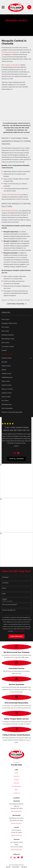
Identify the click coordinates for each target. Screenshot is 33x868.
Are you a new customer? (10, 605)
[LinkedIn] (15, 857)
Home (16, 773)
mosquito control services (12, 65)
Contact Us (16, 793)
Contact (4, 195)
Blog (16, 790)
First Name (5, 577)
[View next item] (18, 453)
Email (4, 594)
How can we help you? (9, 610)
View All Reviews (16, 459)
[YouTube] (18, 857)
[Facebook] (11, 857)
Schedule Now (16, 786)
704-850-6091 (16, 765)
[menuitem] (16, 319)
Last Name (5, 583)
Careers (16, 780)
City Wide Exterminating (9, 52)
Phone (4, 588)
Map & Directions (16, 811)
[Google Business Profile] (22, 857)
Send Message (16, 636)
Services (16, 783)
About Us (16, 776)
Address (5, 599)
